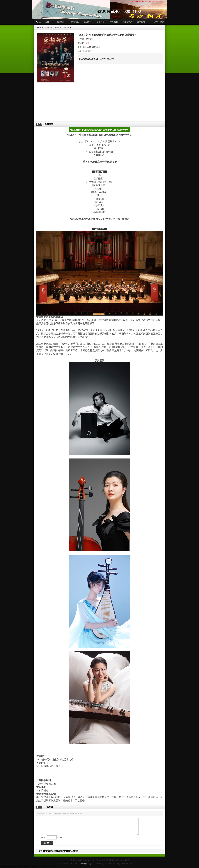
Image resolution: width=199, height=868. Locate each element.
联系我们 (114, 22)
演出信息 (58, 27)
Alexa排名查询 (43, 867)
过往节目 (100, 22)
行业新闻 (88, 22)
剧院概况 (75, 22)
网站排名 (28, 867)
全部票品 (61, 22)
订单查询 (141, 22)
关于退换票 (127, 22)
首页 (47, 22)
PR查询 (34, 867)
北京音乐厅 (49, 27)
